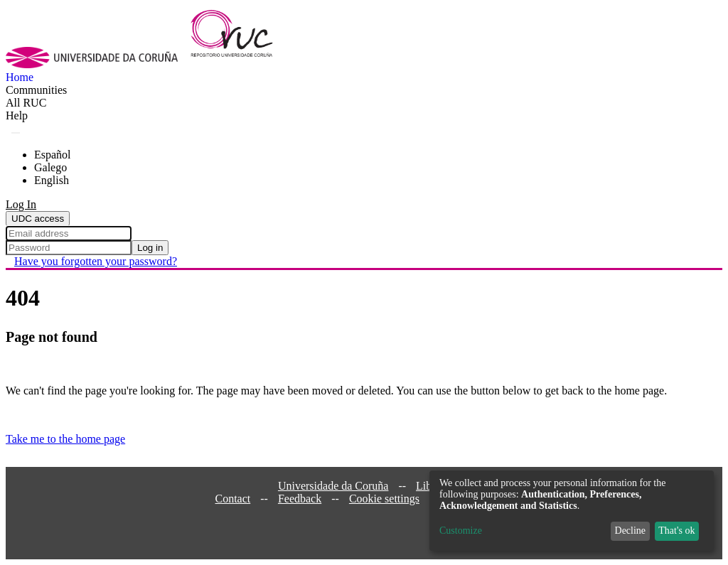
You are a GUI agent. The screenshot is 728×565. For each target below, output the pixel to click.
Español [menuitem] (53, 155)
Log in (150, 248)
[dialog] (572, 511)
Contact (232, 499)
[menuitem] (26, 103)
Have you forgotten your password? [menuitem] (96, 261)
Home (20, 77)
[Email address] (69, 233)
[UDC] (96, 64)
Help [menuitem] (17, 115)
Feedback (300, 499)
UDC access (38, 219)
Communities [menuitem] (36, 90)
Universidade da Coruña (333, 486)
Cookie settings (384, 499)
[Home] (240, 64)
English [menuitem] (52, 180)
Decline (631, 531)
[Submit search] (16, 133)
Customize (461, 531)
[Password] (69, 248)
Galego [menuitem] (50, 167)
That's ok (676, 531)
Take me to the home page (65, 439)
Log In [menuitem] (21, 204)
